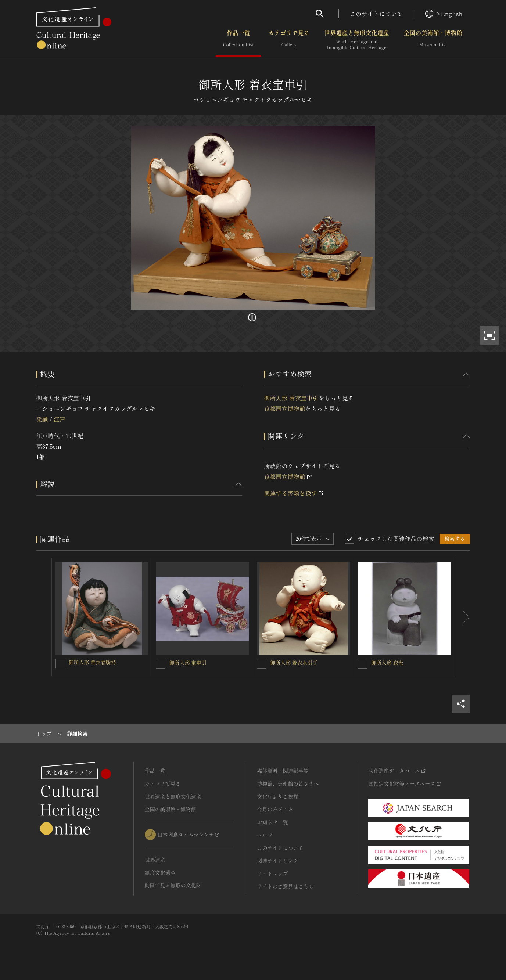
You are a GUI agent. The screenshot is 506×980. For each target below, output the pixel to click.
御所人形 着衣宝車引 (291, 398)
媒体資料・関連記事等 (283, 771)
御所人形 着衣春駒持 (93, 662)
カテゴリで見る (289, 40)
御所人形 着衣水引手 (294, 663)
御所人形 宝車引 (188, 663)
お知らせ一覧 (273, 822)
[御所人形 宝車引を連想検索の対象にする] (161, 664)
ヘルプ (265, 835)
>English (444, 14)
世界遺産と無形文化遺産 (356, 40)
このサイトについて (376, 14)
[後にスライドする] (463, 617)
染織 (42, 419)
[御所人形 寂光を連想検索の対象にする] (363, 664)
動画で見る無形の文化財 (173, 885)
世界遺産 (155, 860)
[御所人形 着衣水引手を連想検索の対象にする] (262, 664)
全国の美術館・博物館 (433, 40)
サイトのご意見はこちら (286, 886)
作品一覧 (238, 40)
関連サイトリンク (278, 861)
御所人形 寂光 (387, 663)
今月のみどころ (275, 809)
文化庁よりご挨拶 (278, 796)
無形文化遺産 (160, 872)
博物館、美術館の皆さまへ (288, 783)
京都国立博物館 (285, 408)
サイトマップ (273, 873)
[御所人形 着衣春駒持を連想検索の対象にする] (60, 663)
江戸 (60, 419)
